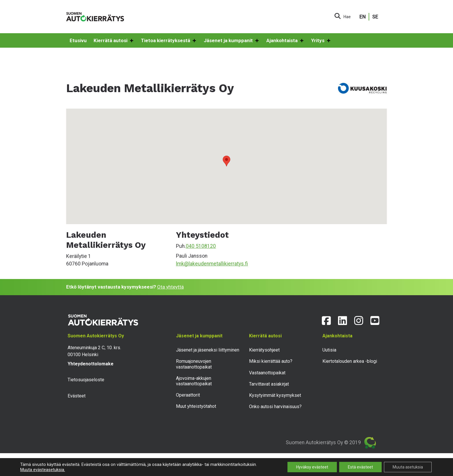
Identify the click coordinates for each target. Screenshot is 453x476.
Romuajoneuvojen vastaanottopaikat (194, 364)
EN (363, 17)
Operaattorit (188, 395)
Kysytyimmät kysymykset (275, 395)
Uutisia (329, 350)
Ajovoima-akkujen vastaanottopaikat (194, 381)
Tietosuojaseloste (86, 380)
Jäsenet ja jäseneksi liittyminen (208, 350)
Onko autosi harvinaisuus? (275, 407)
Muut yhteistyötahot (196, 406)
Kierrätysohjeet (264, 350)
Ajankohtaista (285, 41)
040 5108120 (201, 246)
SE (375, 17)
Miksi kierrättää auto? (271, 361)
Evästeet (77, 396)
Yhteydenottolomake (91, 364)
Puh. (181, 246)
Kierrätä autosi (114, 41)
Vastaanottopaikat (267, 373)
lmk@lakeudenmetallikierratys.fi (212, 264)
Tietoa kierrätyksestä (169, 41)
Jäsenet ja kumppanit (232, 41)
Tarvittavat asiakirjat (269, 384)
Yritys (321, 41)
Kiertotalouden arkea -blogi (350, 361)
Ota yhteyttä (170, 287)
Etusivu (78, 40)
